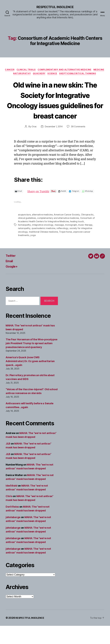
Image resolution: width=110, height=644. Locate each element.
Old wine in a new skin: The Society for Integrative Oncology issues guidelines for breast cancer (55, 110)
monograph (71, 243)
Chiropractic (89, 233)
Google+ (12, 285)
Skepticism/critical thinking (55, 79)
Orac (33, 142)
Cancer (15, 70)
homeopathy (24, 243)
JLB (8, 462)
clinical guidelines (27, 236)
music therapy (86, 243)
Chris (9, 514)
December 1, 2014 (54, 142)
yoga (33, 253)
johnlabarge (13, 535)
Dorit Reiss (12, 525)
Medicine (30, 75)
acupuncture (24, 233)
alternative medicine (43, 233)
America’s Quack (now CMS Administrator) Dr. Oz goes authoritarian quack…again (30, 379)
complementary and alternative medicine (59, 236)
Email (10, 279)
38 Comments (79, 142)
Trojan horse (66, 250)
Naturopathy (48, 75)
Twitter (11, 274)
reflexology (63, 247)
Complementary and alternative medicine (73, 70)
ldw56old (11, 504)
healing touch (81, 240)
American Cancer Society (68, 233)
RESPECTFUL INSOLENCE (55, 7)
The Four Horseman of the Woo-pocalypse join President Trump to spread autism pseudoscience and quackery (31, 361)
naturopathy (24, 247)
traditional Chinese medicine (44, 250)
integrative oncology (43, 243)
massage (59, 243)
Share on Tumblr (48, 207)
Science (80, 75)
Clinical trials (32, 70)
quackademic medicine (44, 247)
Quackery (66, 75)
